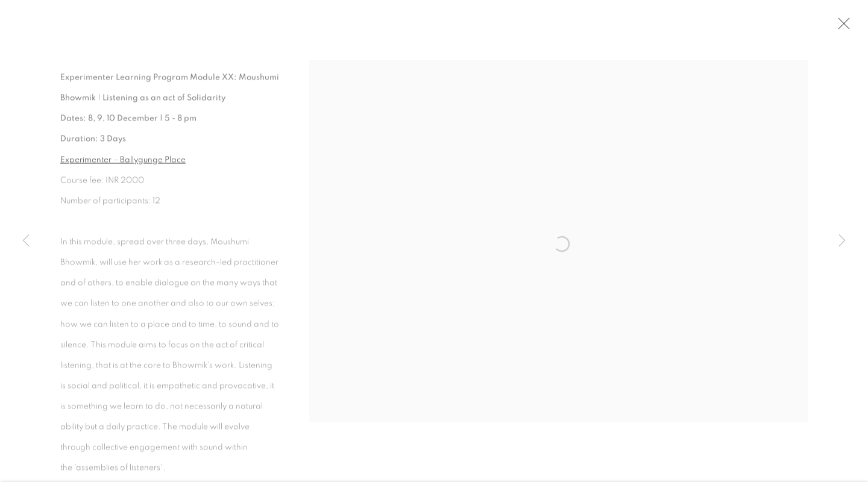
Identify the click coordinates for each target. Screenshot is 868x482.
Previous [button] (26, 241)
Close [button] (842, 27)
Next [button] (842, 241)
